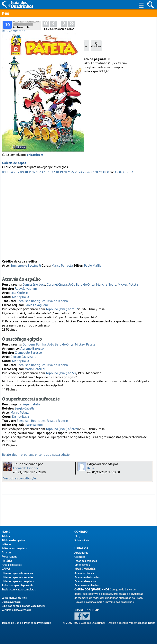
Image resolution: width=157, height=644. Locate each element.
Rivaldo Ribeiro (57, 299)
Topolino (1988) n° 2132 (62, 307)
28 (96, 251)
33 (116, 251)
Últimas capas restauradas (17, 577)
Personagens (9, 556)
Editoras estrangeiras (14, 548)
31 (108, 251)
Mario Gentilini (35, 367)
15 (46, 251)
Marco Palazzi (20, 411)
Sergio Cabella (25, 407)
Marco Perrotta (62, 264)
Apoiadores (81, 553)
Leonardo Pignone (26, 468)
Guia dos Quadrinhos (93, 590)
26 (88, 251)
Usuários (81, 548)
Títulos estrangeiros (13, 540)
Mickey (123, 283)
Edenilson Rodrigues (31, 299)
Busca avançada (11, 602)
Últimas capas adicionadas (17, 573)
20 (65, 251)
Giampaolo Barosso (28, 351)
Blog (77, 536)
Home (6, 532)
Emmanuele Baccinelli (26, 264)
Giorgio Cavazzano (23, 355)
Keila (91, 468)
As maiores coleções (87, 585)
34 (120, 251)
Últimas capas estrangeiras (18, 581)
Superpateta (31, 403)
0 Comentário (16, 31)
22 (73, 251)
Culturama (21, 59)
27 (92, 251)
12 (34, 251)
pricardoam (35, 233)
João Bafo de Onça (81, 283)
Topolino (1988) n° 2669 (62, 427)
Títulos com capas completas (19, 589)
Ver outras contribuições (21, 479)
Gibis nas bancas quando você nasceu (24, 606)
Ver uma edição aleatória (16, 610)
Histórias (7, 561)
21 (69, 251)
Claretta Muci (34, 423)
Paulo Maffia (93, 264)
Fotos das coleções (86, 561)
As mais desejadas (85, 581)
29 (100, 251)
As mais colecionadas (87, 577)
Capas (6, 569)
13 (38, 251)
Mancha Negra (106, 283)
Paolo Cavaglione (37, 303)
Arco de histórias (12, 565)
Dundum (29, 343)
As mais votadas (84, 573)
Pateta (133, 283)
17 (53, 251)
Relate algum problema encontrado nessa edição (36, 455)
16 (49, 251)
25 (84, 251)
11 (30, 251)
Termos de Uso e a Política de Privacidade (26, 623)
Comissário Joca (34, 283)
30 (104, 251)
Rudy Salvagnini (26, 287)
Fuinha (41, 343)
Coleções (80, 557)
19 (61, 251)
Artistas (6, 552)
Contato (81, 532)
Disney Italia (21, 295)
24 (81, 251)
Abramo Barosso (32, 347)
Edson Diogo (148, 623)
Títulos (6, 536)
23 (77, 251)
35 (124, 251)
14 (42, 251)
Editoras (7, 544)
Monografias (82, 565)
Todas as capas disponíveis (17, 585)
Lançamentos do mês (14, 598)
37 (131, 251)
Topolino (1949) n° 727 (61, 371)
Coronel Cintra (57, 283)
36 (128, 251)
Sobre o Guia (82, 540)
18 (57, 251)
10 (26, 251)
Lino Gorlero (19, 291)
